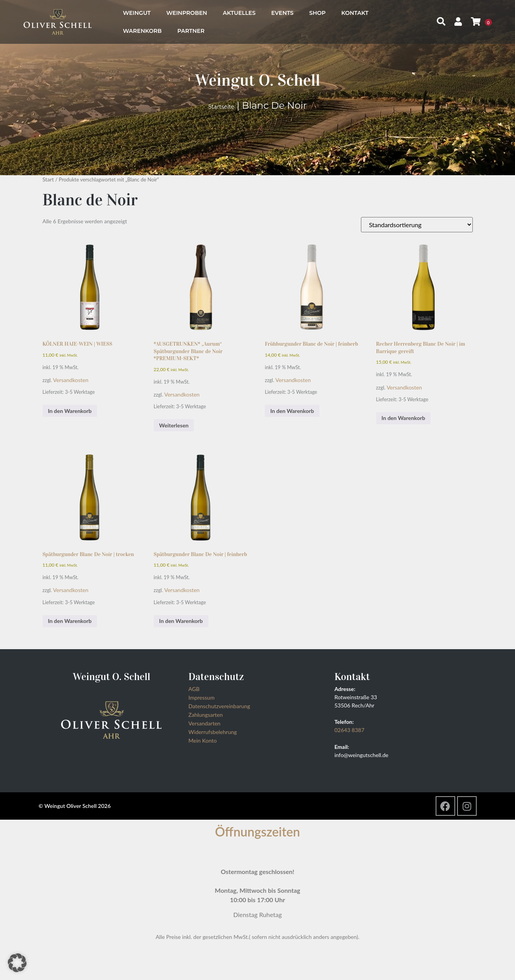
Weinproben (187, 13)
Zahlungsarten (206, 715)
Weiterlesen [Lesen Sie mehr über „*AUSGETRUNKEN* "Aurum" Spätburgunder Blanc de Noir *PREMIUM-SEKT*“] (174, 425)
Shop (318, 13)
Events (283, 13)
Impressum (202, 697)
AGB (194, 689)
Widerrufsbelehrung (213, 732)
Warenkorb (142, 31)
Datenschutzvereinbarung (219, 706)
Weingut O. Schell (257, 80)
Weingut (137, 13)
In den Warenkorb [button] (70, 411)
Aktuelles (239, 13)
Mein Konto (203, 740)
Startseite (221, 107)
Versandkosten (71, 380)
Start (48, 179)
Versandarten (205, 723)
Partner (191, 31)
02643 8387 (349, 730)
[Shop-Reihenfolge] (417, 225)
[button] (17, 963)
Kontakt (355, 13)
